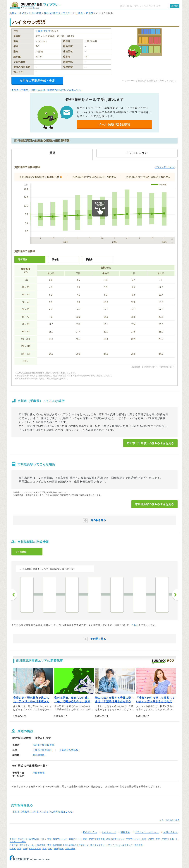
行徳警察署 (39, 773)
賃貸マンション (60, 839)
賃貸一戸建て (89, 839)
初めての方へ (90, 832)
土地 (172, 839)
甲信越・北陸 (35, 849)
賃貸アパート (75, 839)
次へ (175, 595)
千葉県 (79, 13)
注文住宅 (14, 845)
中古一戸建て (162, 839)
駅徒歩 (89, 260)
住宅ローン (84, 845)
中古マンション (133, 839)
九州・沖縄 (70, 849)
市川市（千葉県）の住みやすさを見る (150, 443)
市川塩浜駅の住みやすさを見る (154, 504)
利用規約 (125, 832)
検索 (176, 6)
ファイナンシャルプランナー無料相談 (125, 845)
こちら (135, 625)
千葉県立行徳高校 (69, 750)
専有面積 (23, 260)
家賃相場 (101, 839)
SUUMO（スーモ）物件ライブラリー (35, 5)
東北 (19, 849)
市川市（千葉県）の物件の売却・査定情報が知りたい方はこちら (46, 90)
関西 (50, 849)
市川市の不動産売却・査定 (37, 81)
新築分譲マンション (115, 839)
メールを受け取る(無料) (114, 124)
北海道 (13, 849)
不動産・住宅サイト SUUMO (25, 13)
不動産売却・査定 (43, 845)
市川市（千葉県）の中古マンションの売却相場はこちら (43, 812)
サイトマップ (109, 832)
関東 (25, 849)
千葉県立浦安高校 (42, 750)
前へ (14, 595)
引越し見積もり (70, 845)
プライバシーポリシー (147, 832)
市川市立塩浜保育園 (43, 745)
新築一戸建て (148, 839)
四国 (56, 849)
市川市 (90, 13)
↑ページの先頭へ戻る (170, 820)
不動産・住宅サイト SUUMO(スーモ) (27, 839)
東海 (44, 849)
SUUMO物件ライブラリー (59, 13)
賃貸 (49, 839)
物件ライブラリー (99, 845)
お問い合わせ (170, 832)
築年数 (55, 260)
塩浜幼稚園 (39, 755)
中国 (61, 849)
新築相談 (57, 845)
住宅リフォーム (26, 845)
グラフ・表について (165, 167)
